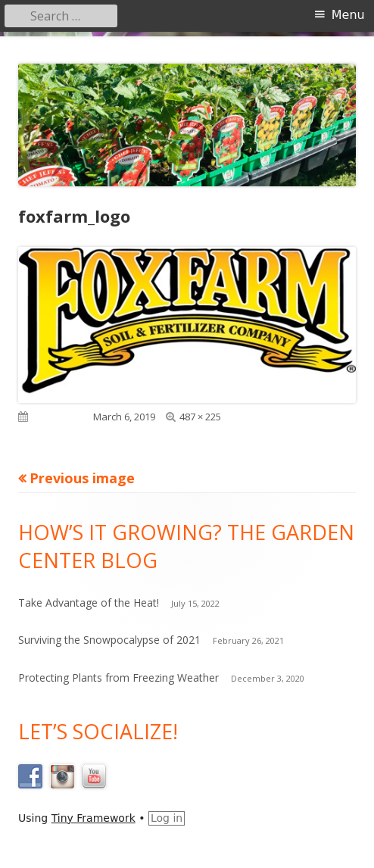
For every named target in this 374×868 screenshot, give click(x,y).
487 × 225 (200, 417)
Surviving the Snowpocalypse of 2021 (109, 640)
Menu (348, 15)
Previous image (82, 478)
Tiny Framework (93, 818)
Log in (167, 818)
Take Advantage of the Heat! (89, 603)
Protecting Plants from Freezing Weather (118, 678)
